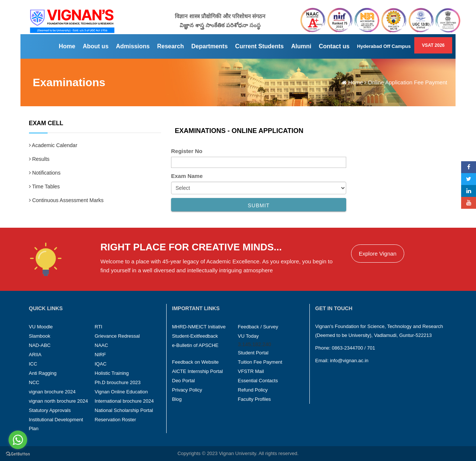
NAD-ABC (40, 345)
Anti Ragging (43, 373)
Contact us (334, 46)
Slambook (40, 336)
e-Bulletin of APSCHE (195, 345)
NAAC (102, 345)
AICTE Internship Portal (198, 371)
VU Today (248, 336)
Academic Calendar (53, 145)
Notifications (45, 173)
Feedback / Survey (258, 327)
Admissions (133, 46)
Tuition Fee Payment (260, 362)
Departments (210, 46)
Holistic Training (112, 373)
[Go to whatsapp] (18, 440)
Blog (177, 399)
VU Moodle (41, 327)
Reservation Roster (115, 420)
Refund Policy (253, 390)
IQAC (101, 364)
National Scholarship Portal (124, 410)
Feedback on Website (196, 362)
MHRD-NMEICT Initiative (199, 327)
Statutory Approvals (50, 410)
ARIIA (35, 355)
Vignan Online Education (121, 392)
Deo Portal (184, 381)
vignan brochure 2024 (52, 392)
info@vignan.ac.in (349, 361)
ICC (33, 364)
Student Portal (253, 353)
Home (67, 46)
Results (39, 159)
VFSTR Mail (251, 371)
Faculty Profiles (255, 399)
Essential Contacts (258, 381)
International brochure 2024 (124, 401)
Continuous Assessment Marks (66, 200)
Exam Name (187, 176)
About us (95, 46)
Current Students (259, 46)
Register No (187, 151)
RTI (99, 327)
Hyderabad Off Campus (384, 46)
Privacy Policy (187, 390)
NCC (34, 382)
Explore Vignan (378, 254)
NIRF (100, 355)
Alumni (301, 46)
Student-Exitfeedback (195, 336)
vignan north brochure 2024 (59, 401)
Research (170, 46)
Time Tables (44, 186)
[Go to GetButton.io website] (18, 454)
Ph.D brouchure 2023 (118, 382)
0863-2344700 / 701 (353, 348)
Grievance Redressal (117, 336)
